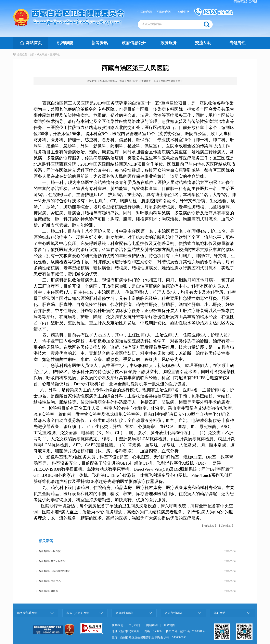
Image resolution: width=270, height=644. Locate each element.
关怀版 (253, 2)
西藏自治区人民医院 (50, 551)
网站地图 (169, 625)
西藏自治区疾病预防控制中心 (54, 571)
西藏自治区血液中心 (50, 581)
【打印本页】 (209, 526)
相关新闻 (46, 541)
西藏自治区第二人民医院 (52, 561)
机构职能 (42, 55)
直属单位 (55, 55)
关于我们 (134, 625)
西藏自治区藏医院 (48, 591)
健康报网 (184, 12)
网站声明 (152, 625)
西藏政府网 (164, 12)
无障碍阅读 (241, 2)
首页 (32, 55)
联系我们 (117, 625)
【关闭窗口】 (226, 526)
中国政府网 (145, 12)
